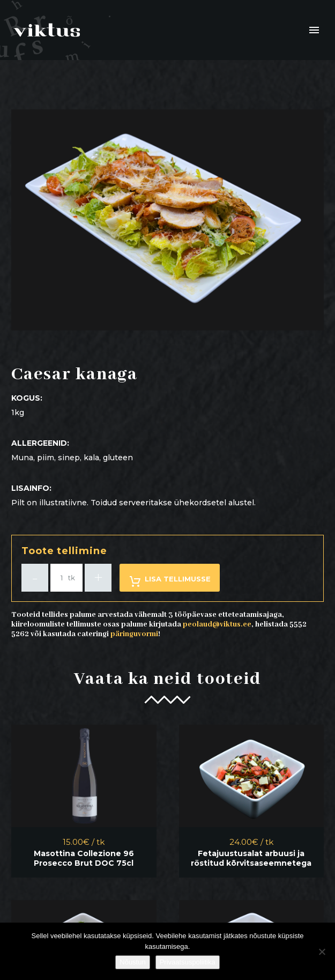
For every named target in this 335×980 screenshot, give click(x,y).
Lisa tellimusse (170, 581)
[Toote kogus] (66, 578)
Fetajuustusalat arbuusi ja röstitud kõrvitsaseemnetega (251, 858)
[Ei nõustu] (322, 952)
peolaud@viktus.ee (217, 624)
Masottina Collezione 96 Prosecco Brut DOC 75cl (84, 858)
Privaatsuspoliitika (188, 962)
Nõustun (132, 962)
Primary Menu (314, 30)
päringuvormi (134, 634)
